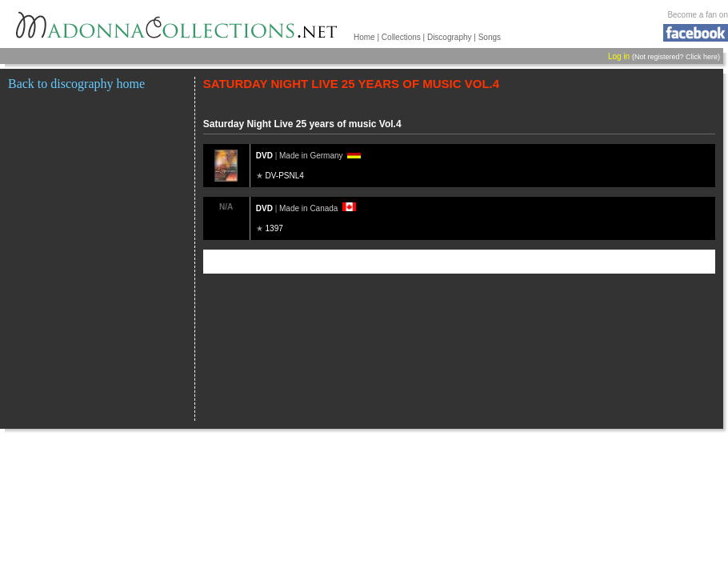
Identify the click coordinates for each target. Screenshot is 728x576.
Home (364, 37)
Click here (702, 57)
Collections (401, 37)
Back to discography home (76, 84)
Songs (490, 37)
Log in (619, 56)
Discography (450, 37)
